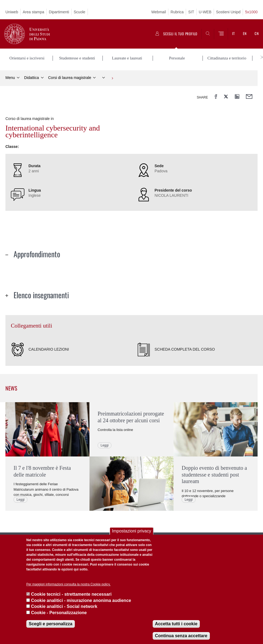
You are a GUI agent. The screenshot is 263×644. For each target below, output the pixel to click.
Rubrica (177, 12)
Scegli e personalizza (51, 624)
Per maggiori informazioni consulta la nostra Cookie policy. (68, 584)
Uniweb (12, 12)
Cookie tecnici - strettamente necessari (71, 594)
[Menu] (221, 34)
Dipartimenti (59, 12)
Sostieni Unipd (228, 12)
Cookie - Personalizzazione (59, 613)
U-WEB (205, 12)
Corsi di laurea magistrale (70, 78)
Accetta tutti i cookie (176, 624)
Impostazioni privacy (132, 531)
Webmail (159, 12)
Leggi (20, 499)
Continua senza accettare (181, 636)
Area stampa (33, 12)
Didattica (31, 78)
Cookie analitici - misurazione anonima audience (81, 600)
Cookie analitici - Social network (64, 606)
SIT (191, 12)
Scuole (80, 12)
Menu (10, 78)
